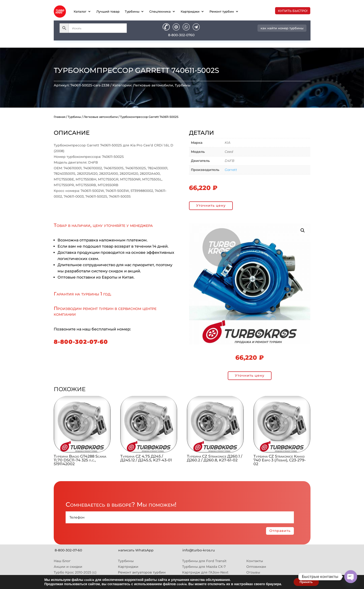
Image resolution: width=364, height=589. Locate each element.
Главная (60, 117)
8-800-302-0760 (181, 35)
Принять (306, 582)
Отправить (280, 531)
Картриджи (190, 11)
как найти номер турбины (282, 28)
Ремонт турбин (222, 11)
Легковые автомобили (153, 85)
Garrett (231, 170)
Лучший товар (108, 11)
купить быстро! (293, 11)
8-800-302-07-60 (81, 342)
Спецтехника (160, 11)
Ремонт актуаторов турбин (142, 572)
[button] (303, 230)
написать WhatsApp (136, 550)
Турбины (132, 11)
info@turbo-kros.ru (199, 550)
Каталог (80, 11)
